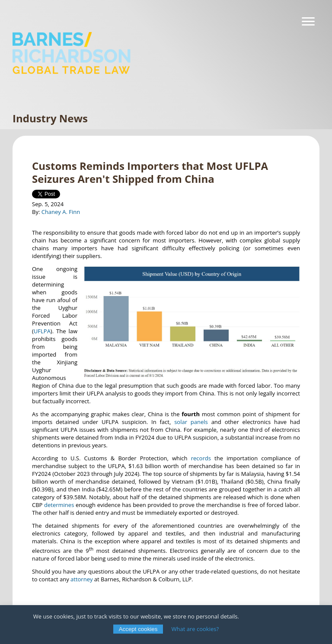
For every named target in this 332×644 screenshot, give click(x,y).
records (201, 458)
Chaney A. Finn (61, 212)
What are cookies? (195, 629)
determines (59, 505)
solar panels (191, 422)
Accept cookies (138, 629)
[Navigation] (308, 22)
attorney (81, 579)
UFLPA (42, 331)
